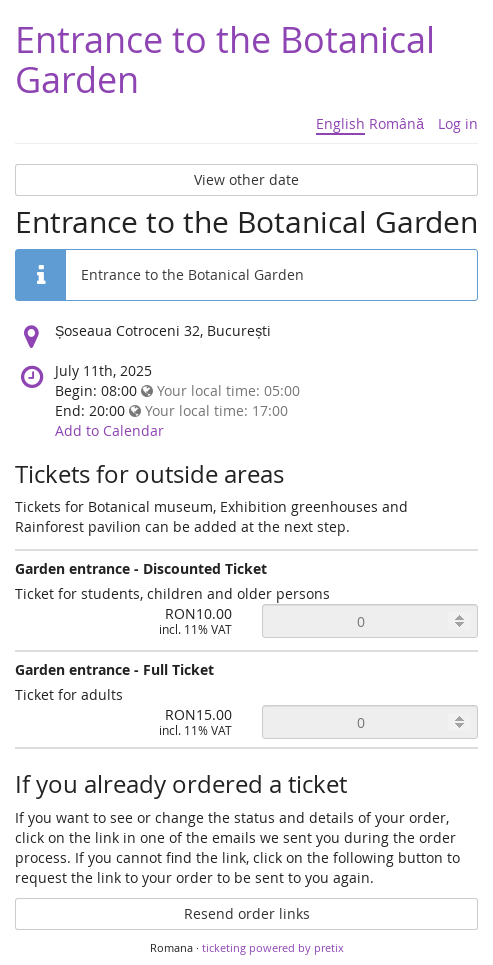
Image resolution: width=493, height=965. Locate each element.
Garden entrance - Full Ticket (114, 669)
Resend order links (247, 913)
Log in (458, 123)
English (340, 123)
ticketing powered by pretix (273, 947)
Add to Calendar (109, 430)
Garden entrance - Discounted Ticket (141, 568)
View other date (246, 179)
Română (396, 123)
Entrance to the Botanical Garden (225, 59)
